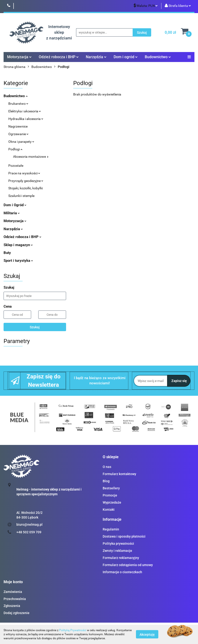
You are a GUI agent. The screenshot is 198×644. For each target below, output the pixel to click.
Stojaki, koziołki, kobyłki (26, 188)
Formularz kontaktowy (119, 474)
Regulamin (111, 529)
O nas (107, 467)
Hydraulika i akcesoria (26, 119)
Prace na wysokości (24, 173)
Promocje (110, 495)
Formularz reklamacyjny (121, 558)
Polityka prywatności (118, 544)
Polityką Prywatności (73, 630)
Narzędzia (96, 57)
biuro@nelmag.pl (29, 525)
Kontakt (109, 510)
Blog (106, 481)
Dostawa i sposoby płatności (124, 536)
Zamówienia (13, 592)
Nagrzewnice (18, 126)
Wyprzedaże (112, 502)
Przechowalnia (15, 599)
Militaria (12, 213)
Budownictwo (158, 57)
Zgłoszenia (12, 606)
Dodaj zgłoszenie (17, 613)
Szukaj (35, 327)
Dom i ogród (126, 57)
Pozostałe (16, 166)
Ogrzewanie (18, 134)
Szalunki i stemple (21, 196)
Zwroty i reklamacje (117, 551)
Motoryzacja (19, 57)
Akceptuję (147, 634)
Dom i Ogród (15, 205)
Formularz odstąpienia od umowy (128, 565)
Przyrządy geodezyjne (26, 181)
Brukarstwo (18, 104)
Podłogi (15, 149)
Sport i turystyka (18, 261)
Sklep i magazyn (18, 245)
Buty (7, 253)
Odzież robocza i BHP (59, 57)
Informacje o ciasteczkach (122, 572)
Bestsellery (111, 488)
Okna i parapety (21, 142)
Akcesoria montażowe (31, 157)
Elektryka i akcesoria (25, 111)
